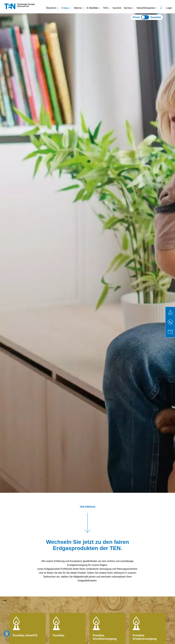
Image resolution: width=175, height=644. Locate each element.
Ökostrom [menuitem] (51, 8)
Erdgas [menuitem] (65, 8)
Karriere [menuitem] (117, 8)
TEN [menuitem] (105, 8)
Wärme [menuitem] (78, 8)
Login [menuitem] (169, 8)
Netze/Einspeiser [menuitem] (146, 8)
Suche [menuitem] (161, 7)
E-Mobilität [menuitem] (92, 8)
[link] (170, 312)
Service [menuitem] (128, 8)
